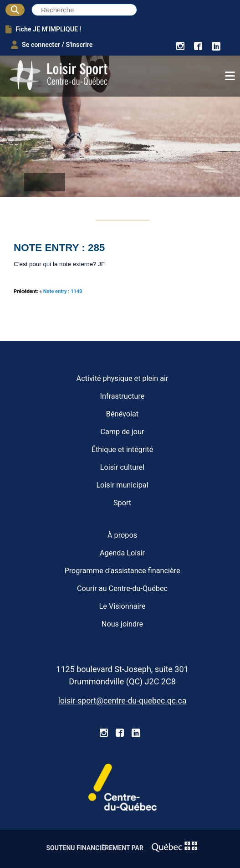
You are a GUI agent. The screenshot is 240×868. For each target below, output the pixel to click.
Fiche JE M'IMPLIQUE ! (43, 29)
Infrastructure (123, 396)
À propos (122, 535)
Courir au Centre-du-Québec (122, 588)
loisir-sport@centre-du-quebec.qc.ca (122, 701)
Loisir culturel (122, 467)
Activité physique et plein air (123, 378)
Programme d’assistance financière (122, 571)
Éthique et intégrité (123, 449)
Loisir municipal (122, 485)
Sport (122, 503)
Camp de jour (122, 432)
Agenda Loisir (122, 553)
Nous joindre (122, 624)
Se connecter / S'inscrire (52, 45)
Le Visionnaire (123, 606)
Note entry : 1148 (63, 291)
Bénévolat (122, 414)
